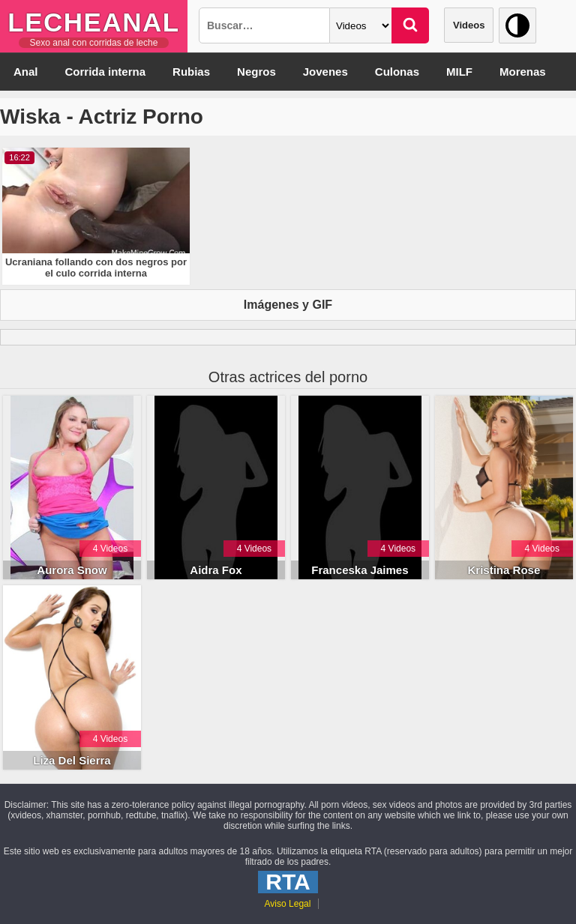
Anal (26, 72)
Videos (469, 25)
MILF (459, 72)
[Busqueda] (264, 25)
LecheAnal (93, 22)
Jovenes (325, 72)
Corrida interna (106, 72)
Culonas (397, 72)
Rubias (191, 72)
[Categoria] (361, 25)
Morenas (523, 72)
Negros (256, 72)
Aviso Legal (288, 904)
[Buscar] (410, 25)
